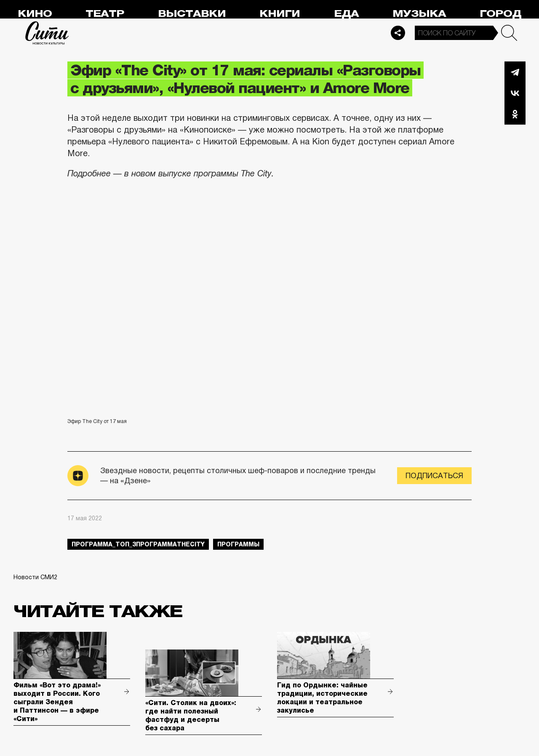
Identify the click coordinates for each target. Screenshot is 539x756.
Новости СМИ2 (35, 577)
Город (500, 14)
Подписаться (434, 476)
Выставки (192, 14)
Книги (280, 14)
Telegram (515, 72)
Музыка (419, 14)
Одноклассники (515, 114)
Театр (105, 14)
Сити (47, 33)
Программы (238, 544)
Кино (35, 14)
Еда (346, 14)
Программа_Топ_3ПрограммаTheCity (138, 544)
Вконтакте (515, 93)
